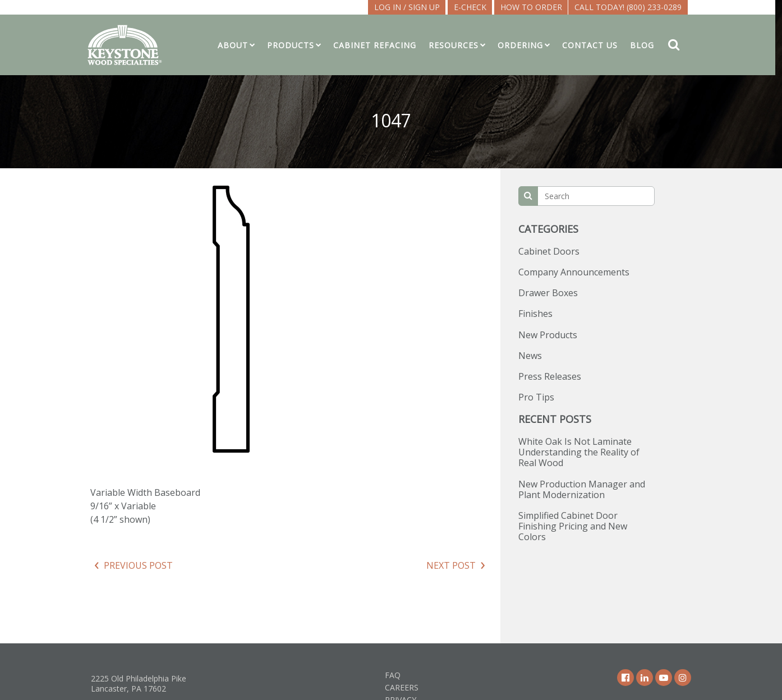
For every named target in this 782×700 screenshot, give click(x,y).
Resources (457, 45)
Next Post (451, 565)
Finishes (535, 314)
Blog (645, 45)
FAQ (393, 675)
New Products (548, 335)
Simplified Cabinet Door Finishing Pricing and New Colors (573, 526)
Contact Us (593, 45)
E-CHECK (473, 7)
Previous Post (138, 565)
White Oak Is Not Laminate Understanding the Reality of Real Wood (579, 452)
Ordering (524, 45)
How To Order (535, 7)
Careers (402, 687)
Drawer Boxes (548, 293)
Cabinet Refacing (378, 45)
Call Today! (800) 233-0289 (631, 7)
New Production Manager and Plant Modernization (582, 489)
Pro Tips (536, 397)
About (236, 45)
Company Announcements (574, 272)
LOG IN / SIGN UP (410, 7)
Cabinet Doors (549, 251)
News (530, 356)
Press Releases (550, 376)
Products (294, 45)
